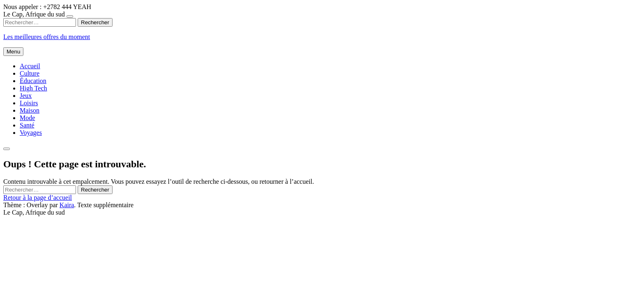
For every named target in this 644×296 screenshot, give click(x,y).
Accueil (30, 66)
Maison (30, 110)
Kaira (67, 205)
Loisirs (29, 103)
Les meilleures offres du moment (47, 37)
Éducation (33, 81)
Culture (30, 73)
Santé (27, 125)
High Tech (33, 88)
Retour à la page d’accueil (38, 198)
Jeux (26, 96)
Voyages (31, 133)
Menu (13, 52)
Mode (27, 118)
